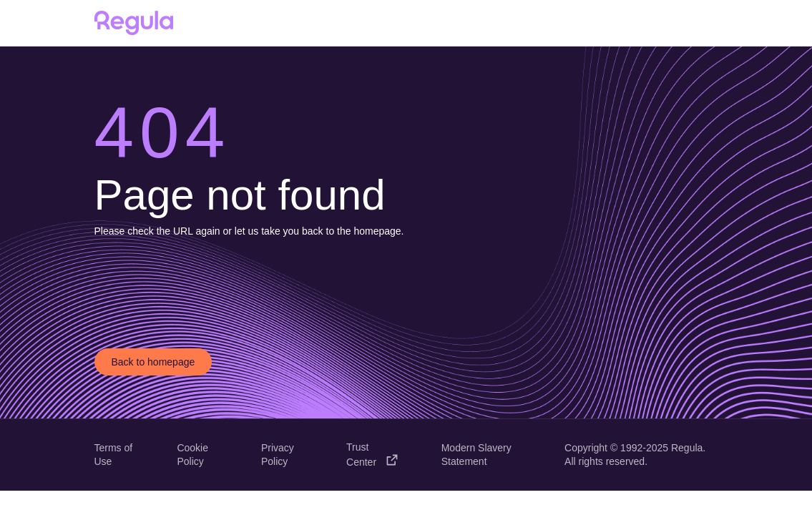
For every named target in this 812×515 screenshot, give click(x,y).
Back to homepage (153, 362)
